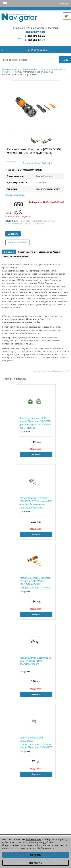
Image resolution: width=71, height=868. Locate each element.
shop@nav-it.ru (35, 32)
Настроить (35, 863)
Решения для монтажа (51, 69)
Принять (35, 855)
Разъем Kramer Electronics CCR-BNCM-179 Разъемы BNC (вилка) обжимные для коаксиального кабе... (36, 503)
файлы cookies (33, 839)
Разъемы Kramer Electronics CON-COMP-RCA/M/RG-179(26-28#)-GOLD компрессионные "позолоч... (36, 583)
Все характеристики (15, 195)
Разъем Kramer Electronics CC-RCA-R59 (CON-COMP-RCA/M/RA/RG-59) (36, 661)
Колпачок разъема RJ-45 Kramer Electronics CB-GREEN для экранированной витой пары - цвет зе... (35, 423)
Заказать (13, 234)
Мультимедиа (30, 69)
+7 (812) (34, 36)
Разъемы (7, 72)
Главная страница (11, 69)
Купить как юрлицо (17, 242)
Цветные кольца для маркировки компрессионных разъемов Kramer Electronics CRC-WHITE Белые (36, 743)
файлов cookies (46, 848)
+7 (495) (34, 40)
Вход (66, 4)
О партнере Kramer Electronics (37, 163)
